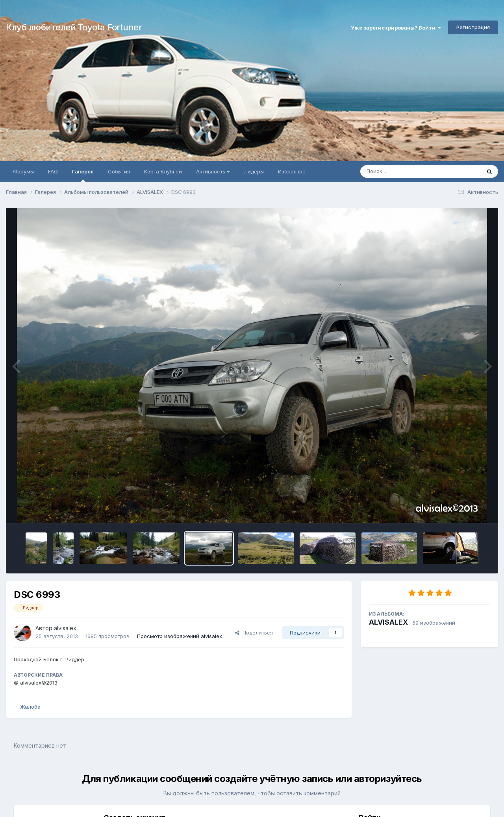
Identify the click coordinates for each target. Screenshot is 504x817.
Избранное (292, 171)
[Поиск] (406, 171)
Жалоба (30, 707)
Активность (213, 171)
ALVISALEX (388, 622)
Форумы (23, 171)
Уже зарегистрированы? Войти (396, 28)
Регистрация (473, 27)
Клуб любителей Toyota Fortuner (74, 27)
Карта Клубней (163, 171)
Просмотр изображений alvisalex (180, 636)
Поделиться (254, 633)
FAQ (53, 171)
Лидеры (254, 171)
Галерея (83, 175)
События (119, 171)
